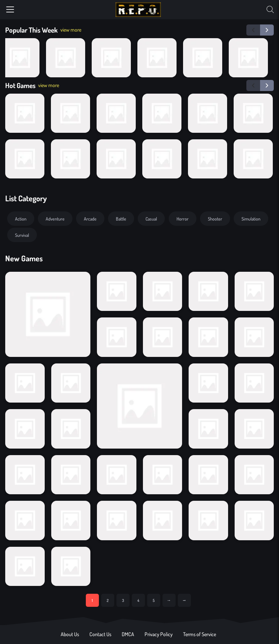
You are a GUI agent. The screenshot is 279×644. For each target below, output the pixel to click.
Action (21, 219)
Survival (22, 235)
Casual (151, 219)
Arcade (90, 219)
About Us (70, 634)
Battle (121, 219)
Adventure (55, 219)
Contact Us (100, 634)
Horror (183, 219)
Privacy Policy (159, 634)
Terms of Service (200, 634)
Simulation (251, 219)
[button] (253, 30)
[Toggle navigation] (10, 9)
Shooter (215, 219)
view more (71, 30)
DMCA (128, 634)
